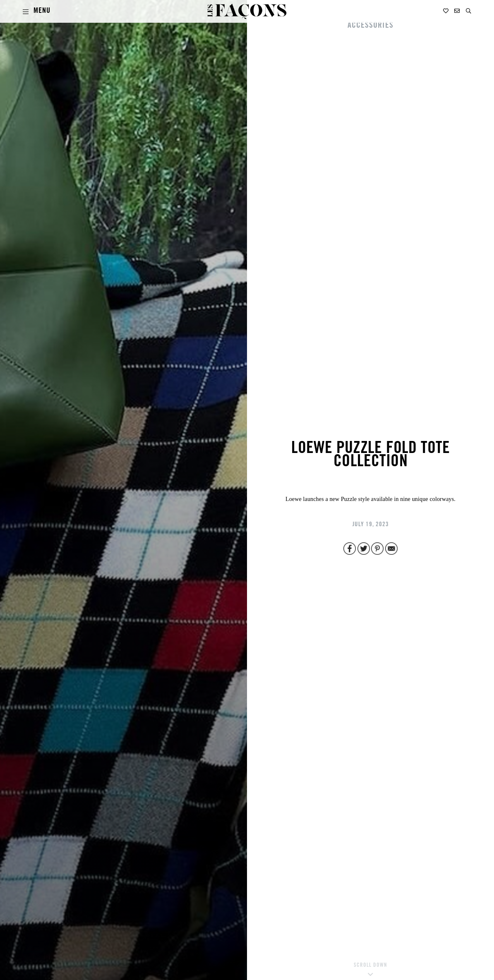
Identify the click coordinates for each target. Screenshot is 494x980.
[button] (469, 11)
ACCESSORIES (370, 26)
